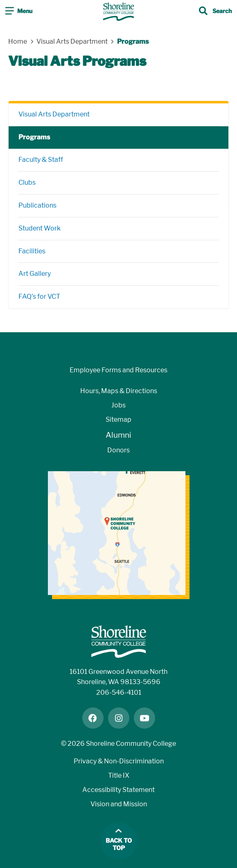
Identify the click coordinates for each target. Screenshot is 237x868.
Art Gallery (35, 274)
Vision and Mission (119, 804)
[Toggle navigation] (19, 12)
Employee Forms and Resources (118, 370)
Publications (37, 205)
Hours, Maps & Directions (119, 391)
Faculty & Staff (41, 160)
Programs (34, 137)
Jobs (118, 405)
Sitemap (118, 419)
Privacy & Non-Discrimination (119, 761)
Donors (118, 450)
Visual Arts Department (54, 114)
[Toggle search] (215, 12)
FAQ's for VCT (39, 296)
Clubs (27, 182)
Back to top (119, 845)
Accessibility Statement (118, 790)
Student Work (39, 228)
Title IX (119, 775)
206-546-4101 (119, 692)
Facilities (32, 251)
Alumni (118, 435)
